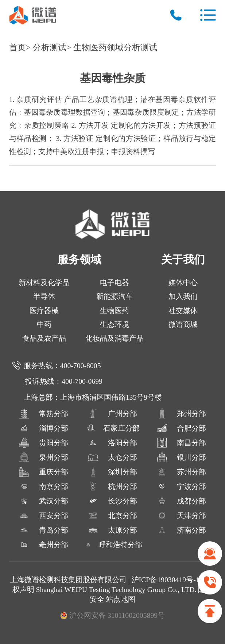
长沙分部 (112, 501)
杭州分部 (112, 486)
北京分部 (112, 515)
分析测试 (50, 47)
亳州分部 (43, 545)
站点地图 (121, 599)
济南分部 (181, 530)
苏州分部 (181, 472)
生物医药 (115, 311)
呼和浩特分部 (112, 545)
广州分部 (112, 414)
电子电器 (115, 283)
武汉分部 (43, 501)
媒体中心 (183, 283)
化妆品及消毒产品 (115, 338)
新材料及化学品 (44, 283)
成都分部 (181, 501)
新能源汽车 (115, 296)
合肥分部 (181, 428)
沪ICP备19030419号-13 (168, 580)
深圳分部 (112, 472)
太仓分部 (112, 457)
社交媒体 (183, 311)
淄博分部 (43, 428)
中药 (44, 324)
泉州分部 (43, 457)
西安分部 (43, 515)
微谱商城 (183, 324)
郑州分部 (181, 414)
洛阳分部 (112, 443)
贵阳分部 (43, 443)
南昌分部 (181, 443)
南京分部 (43, 486)
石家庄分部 (112, 428)
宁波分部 (181, 486)
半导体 (44, 296)
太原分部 (112, 530)
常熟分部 (43, 414)
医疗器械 (44, 311)
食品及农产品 (44, 338)
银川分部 (181, 457)
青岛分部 (43, 530)
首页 (18, 47)
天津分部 (181, 515)
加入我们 (183, 296)
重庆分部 (43, 472)
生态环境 (115, 324)
